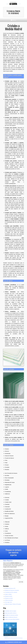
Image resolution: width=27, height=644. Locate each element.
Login (22, 638)
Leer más (21, 582)
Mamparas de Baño (9, 596)
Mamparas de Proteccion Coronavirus (12, 590)
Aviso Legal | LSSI (8, 602)
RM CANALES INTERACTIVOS (6, 637)
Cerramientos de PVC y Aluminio (11, 592)
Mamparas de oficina (9, 598)
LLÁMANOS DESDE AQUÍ (13, 642)
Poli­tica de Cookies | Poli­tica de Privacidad (13, 604)
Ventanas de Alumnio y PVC (10, 588)
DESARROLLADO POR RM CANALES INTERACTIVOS (12, 638)
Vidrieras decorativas (9, 600)
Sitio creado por (4, 637)
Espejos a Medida (8, 594)
